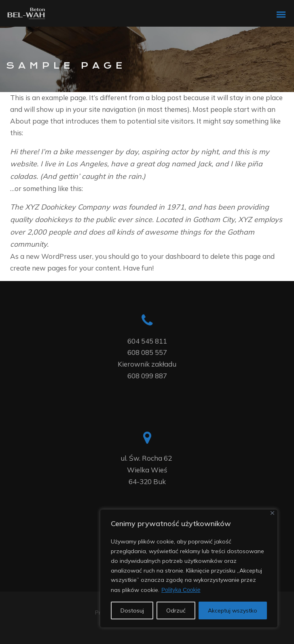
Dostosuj (132, 610)
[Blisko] (272, 513)
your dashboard (175, 256)
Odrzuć (176, 610)
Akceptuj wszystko (233, 610)
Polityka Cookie (181, 590)
